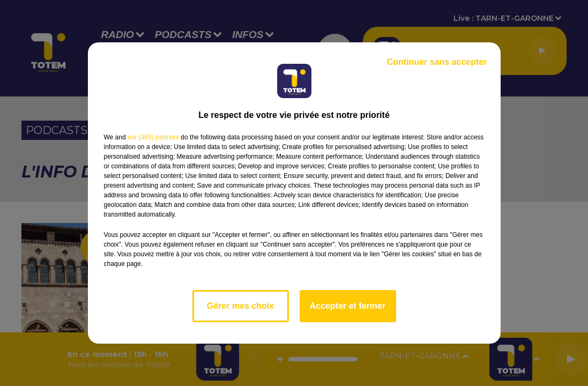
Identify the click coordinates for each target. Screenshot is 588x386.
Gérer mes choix (240, 306)
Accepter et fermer (348, 306)
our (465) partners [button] (153, 137)
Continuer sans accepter (437, 62)
